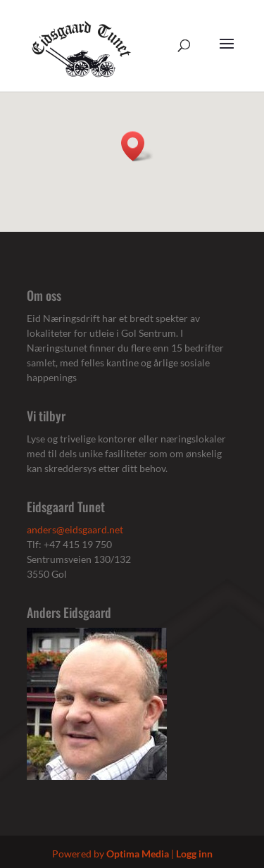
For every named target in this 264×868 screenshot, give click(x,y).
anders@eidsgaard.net (75, 529)
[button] (137, 146)
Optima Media (138, 854)
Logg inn (194, 854)
